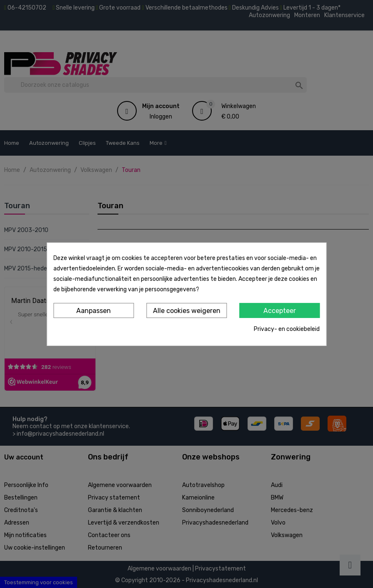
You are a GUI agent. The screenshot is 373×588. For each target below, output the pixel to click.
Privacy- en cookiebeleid (287, 329)
